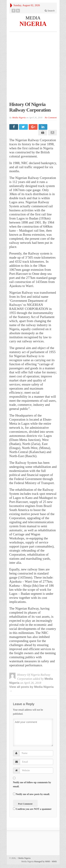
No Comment (51, 117)
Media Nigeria (19, 117)
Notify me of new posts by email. (33, 794)
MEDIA (33, 18)
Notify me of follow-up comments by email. (32, 784)
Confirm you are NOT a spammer (32, 809)
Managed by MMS (42, 861)
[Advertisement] (33, 68)
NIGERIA (33, 24)
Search (50, 11)
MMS (54, 861)
